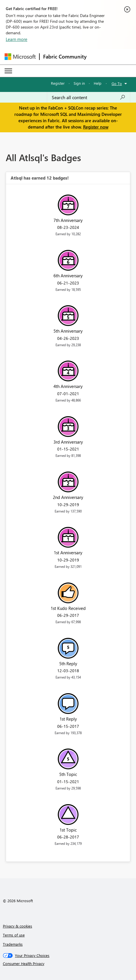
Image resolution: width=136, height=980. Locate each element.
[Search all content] (89, 97)
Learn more (17, 39)
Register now (96, 127)
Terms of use (14, 935)
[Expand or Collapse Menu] (8, 71)
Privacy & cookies (18, 926)
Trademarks (13, 944)
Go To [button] (117, 83)
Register (58, 83)
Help (98, 83)
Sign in (79, 83)
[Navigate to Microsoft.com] (20, 57)
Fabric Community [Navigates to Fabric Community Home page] (65, 56)
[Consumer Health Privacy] (68, 964)
